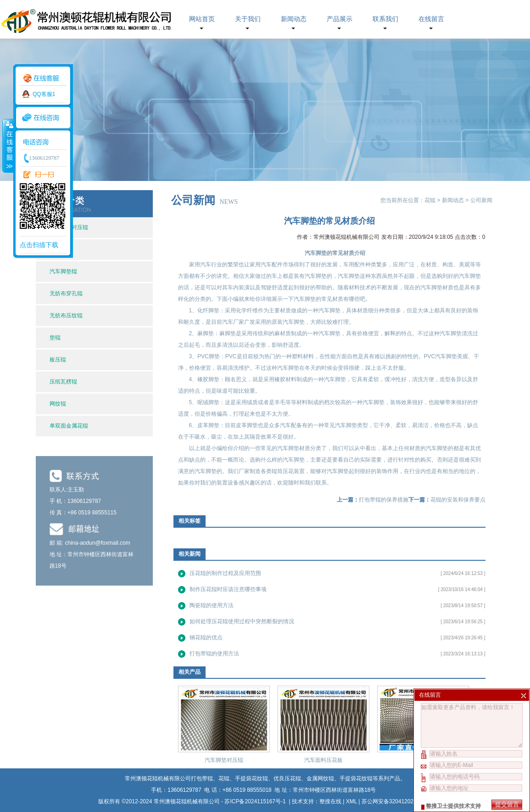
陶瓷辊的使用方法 (212, 605)
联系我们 (385, 19)
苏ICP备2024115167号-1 (256, 801)
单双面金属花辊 (69, 426)
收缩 (8, 146)
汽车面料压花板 (324, 760)
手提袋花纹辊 (356, 778)
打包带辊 (202, 778)
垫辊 (55, 338)
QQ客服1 (44, 94)
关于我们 (248, 19)
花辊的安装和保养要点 (458, 500)
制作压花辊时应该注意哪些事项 (228, 589)
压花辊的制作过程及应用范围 (225, 573)
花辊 (430, 200)
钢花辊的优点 (206, 637)
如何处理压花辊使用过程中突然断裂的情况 (242, 621)
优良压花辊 (287, 778)
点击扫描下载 (39, 245)
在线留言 (431, 19)
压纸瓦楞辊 (63, 382)
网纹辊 (58, 404)
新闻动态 (294, 19)
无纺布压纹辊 (66, 316)
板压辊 (58, 360)
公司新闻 (481, 200)
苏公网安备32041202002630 (397, 801)
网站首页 (202, 19)
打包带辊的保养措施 (384, 500)
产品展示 (340, 19)
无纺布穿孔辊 (66, 293)
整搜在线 (330, 801)
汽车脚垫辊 (63, 271)
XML (351, 801)
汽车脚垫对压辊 (224, 760)
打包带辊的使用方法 (214, 654)
